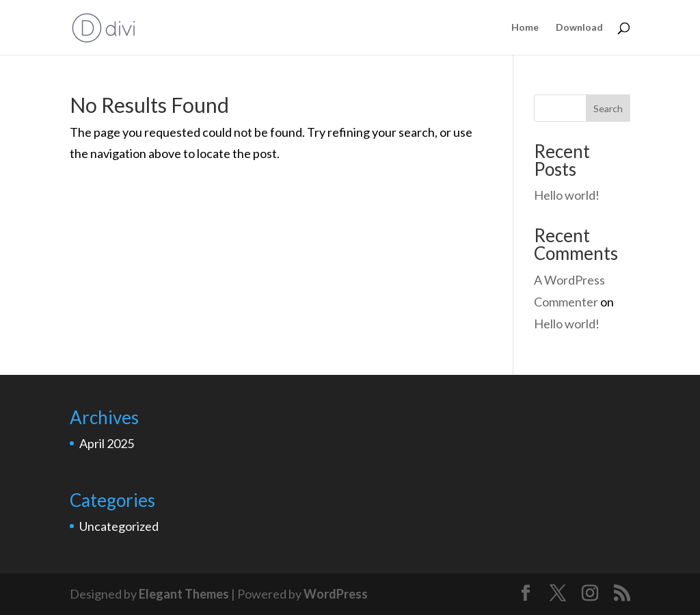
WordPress (336, 594)
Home (525, 28)
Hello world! (567, 195)
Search (608, 108)
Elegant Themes (184, 594)
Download (579, 28)
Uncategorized (119, 526)
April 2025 (107, 443)
